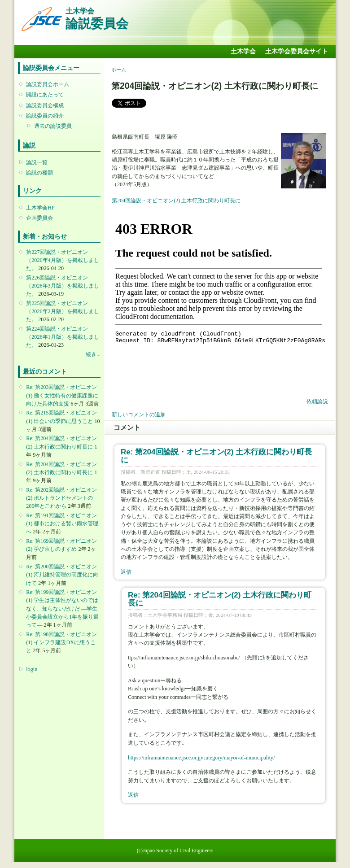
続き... (93, 354)
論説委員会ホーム (48, 84)
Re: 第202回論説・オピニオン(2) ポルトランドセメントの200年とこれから (61, 498)
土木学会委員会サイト (297, 51)
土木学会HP (40, 208)
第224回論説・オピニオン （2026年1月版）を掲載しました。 (62, 337)
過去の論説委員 (53, 126)
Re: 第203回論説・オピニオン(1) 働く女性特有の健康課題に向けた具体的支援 (62, 395)
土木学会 (243, 51)
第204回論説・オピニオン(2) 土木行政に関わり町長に (176, 201)
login (32, 669)
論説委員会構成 (45, 105)
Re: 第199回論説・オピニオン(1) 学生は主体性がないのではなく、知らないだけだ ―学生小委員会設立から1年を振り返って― (62, 608)
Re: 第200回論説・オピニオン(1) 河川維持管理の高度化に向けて (62, 575)
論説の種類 (39, 173)
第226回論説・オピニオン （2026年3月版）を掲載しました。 (62, 286)
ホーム (119, 70)
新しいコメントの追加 (139, 414)
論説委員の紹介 (45, 116)
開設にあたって (45, 95)
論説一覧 (37, 162)
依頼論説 (317, 401)
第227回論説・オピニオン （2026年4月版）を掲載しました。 (62, 260)
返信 (126, 572)
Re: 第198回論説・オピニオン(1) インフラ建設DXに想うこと (61, 642)
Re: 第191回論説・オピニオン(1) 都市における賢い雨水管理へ (62, 523)
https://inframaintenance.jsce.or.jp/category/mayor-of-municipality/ (201, 758)
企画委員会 (39, 218)
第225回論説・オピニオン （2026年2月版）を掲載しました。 (62, 311)
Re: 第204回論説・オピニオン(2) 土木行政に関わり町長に (216, 456)
